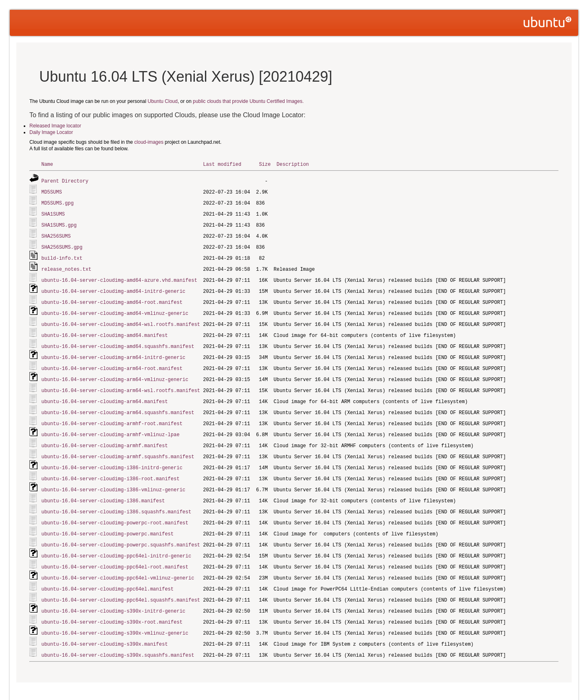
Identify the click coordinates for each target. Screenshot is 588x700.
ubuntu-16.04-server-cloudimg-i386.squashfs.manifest (116, 499)
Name (47, 164)
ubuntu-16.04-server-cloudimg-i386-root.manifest (110, 467)
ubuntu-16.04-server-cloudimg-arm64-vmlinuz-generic (115, 371)
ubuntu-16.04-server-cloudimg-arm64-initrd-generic (113, 350)
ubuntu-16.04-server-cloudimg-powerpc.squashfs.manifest (121, 531)
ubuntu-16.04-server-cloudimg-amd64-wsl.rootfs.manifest (121, 318)
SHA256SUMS (56, 233)
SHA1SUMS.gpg (59, 223)
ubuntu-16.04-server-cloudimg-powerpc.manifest (107, 520)
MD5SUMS (51, 191)
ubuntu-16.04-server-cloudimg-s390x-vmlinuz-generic (115, 616)
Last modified (222, 164)
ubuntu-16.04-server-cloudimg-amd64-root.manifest (112, 297)
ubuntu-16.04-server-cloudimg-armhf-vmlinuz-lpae (110, 425)
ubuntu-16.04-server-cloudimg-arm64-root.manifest (112, 361)
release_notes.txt (66, 265)
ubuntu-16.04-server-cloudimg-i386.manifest (103, 488)
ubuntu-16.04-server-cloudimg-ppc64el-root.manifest (115, 552)
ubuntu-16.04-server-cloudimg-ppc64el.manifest (107, 573)
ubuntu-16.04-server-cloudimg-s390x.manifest (105, 626)
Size (265, 164)
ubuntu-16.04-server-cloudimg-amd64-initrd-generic (113, 286)
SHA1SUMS (53, 212)
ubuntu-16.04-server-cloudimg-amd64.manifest (105, 329)
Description (293, 164)
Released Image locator (55, 126)
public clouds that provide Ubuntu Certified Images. (248, 101)
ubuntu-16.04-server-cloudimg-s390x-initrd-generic (113, 594)
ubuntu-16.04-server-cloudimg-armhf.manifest (105, 435)
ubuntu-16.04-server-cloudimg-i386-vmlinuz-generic (113, 478)
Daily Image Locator (51, 132)
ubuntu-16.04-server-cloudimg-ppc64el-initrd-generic (116, 541)
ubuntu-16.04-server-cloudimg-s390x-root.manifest (112, 605)
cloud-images (149, 142)
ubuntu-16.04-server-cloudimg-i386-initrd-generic (112, 456)
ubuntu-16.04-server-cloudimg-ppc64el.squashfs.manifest (121, 584)
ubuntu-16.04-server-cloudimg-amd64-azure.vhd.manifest (119, 276)
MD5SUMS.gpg (57, 202)
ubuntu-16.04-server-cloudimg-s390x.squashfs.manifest (118, 637)
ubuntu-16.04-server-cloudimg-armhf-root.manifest (112, 414)
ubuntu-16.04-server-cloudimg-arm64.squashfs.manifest (118, 403)
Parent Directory (65, 180)
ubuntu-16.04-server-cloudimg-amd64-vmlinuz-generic (115, 308)
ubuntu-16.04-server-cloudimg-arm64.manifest (105, 393)
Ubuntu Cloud (163, 101)
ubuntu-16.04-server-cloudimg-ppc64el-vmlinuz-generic (118, 563)
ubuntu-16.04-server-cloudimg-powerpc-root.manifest (115, 509)
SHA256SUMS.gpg (62, 244)
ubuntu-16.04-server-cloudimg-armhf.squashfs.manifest (118, 446)
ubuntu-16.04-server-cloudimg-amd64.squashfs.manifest (118, 340)
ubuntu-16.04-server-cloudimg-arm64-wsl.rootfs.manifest (121, 382)
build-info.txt (62, 255)
